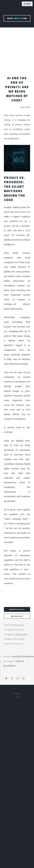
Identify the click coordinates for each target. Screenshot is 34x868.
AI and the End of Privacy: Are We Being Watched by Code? (17, 89)
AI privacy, (19, 625)
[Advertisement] (17, 49)
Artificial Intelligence (23, 656)
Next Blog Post (17, 616)
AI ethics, (8, 639)
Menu (28, 4)
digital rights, (22, 634)
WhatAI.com (17, 18)
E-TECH (18, 693)
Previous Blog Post (17, 609)
